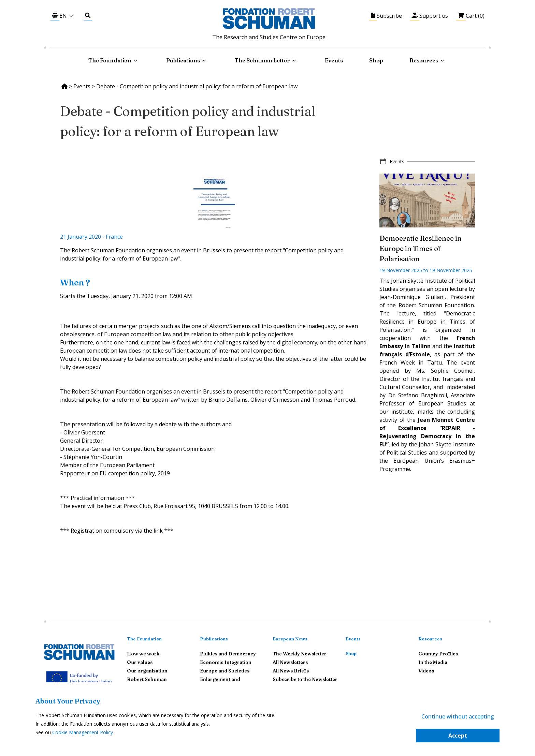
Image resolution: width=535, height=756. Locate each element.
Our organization (147, 671)
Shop (376, 60)
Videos (426, 671)
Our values (140, 662)
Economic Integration (226, 662)
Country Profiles (438, 654)
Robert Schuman (147, 679)
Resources (424, 60)
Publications (214, 639)
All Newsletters (290, 662)
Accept (458, 736)
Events (334, 60)
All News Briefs (291, 671)
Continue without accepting (458, 716)
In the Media (433, 662)
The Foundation (144, 639)
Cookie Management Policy (83, 732)
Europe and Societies (225, 671)
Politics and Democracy (228, 654)
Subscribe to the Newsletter (305, 679)
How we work (143, 654)
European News (290, 639)
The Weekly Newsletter (300, 654)
